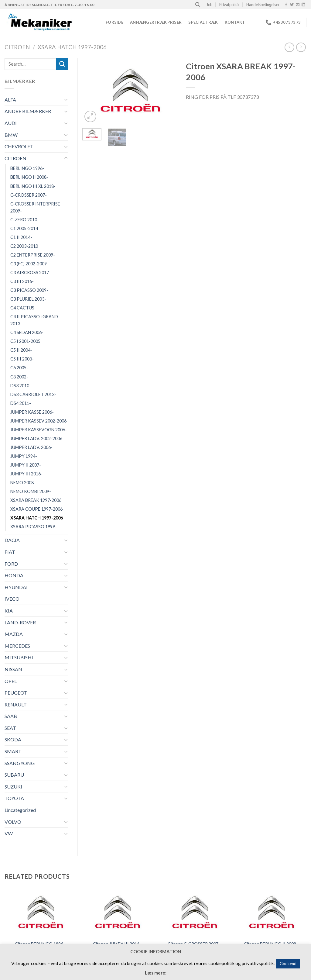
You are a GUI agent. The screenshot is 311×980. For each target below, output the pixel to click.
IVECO (12, 599)
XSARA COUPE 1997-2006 (36, 509)
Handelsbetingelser (263, 5)
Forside (114, 22)
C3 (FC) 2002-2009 (29, 264)
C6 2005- (19, 368)
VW (9, 833)
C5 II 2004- (21, 350)
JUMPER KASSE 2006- (32, 412)
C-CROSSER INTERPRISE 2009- (35, 207)
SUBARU (14, 775)
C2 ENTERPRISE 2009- (33, 255)
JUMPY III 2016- (26, 474)
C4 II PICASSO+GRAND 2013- (34, 320)
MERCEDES (17, 646)
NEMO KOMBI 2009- (31, 491)
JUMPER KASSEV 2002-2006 (38, 421)
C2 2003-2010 (24, 246)
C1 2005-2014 (24, 228)
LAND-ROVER (20, 622)
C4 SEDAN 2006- (27, 332)
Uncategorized (20, 810)
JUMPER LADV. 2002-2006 (36, 438)
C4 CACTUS (22, 308)
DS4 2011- (21, 403)
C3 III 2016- (22, 281)
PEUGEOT (16, 693)
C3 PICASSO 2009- (29, 290)
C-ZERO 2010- (25, 220)
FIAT (10, 552)
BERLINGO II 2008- (29, 177)
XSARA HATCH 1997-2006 (72, 47)
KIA (9, 611)
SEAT (10, 728)
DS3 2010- (21, 386)
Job (209, 5)
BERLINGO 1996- (27, 168)
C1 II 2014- (21, 237)
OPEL (11, 681)
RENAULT (16, 704)
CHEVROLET (19, 146)
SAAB (11, 716)
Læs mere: (156, 973)
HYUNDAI (16, 587)
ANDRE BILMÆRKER (28, 111)
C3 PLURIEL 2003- (28, 299)
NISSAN (13, 669)
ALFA (10, 100)
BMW (11, 135)
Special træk (203, 22)
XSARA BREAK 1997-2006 (36, 500)
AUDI (11, 123)
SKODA (13, 739)
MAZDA (14, 634)
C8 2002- (19, 377)
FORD (11, 564)
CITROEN (17, 47)
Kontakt (235, 22)
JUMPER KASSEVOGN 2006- (39, 430)
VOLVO (13, 822)
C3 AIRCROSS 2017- (31, 273)
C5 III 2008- (22, 359)
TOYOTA (14, 798)
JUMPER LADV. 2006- (31, 447)
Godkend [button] (288, 964)
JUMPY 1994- (24, 456)
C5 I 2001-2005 (25, 341)
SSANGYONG (20, 763)
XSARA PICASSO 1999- (34, 527)
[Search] (198, 5)
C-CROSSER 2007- (29, 195)
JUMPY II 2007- (26, 465)
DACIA (12, 540)
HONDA (14, 575)
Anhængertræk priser (156, 22)
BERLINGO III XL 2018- (33, 186)
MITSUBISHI (19, 657)
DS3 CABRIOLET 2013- (33, 394)
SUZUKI (13, 787)
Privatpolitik (229, 5)
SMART (13, 751)
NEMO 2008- (23, 483)
